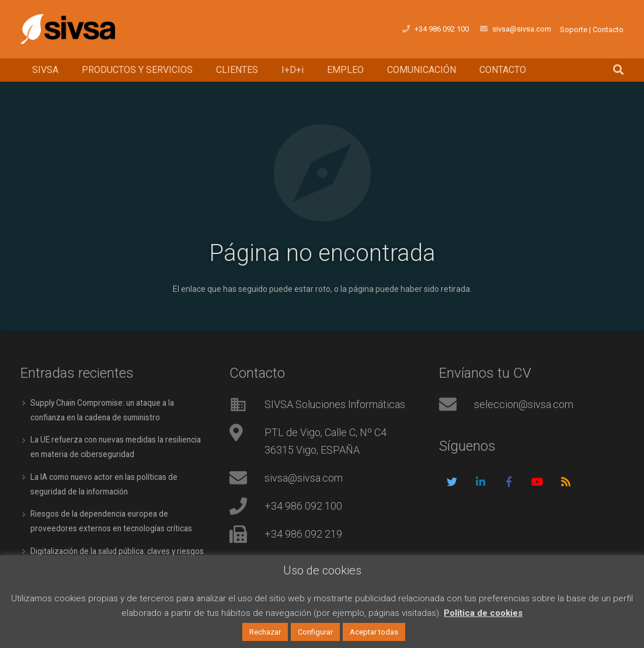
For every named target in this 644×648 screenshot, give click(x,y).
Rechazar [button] (265, 632)
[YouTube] (537, 480)
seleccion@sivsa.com (524, 402)
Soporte (574, 29)
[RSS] (565, 480)
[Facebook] (509, 480)
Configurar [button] (315, 632)
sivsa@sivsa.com (522, 29)
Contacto (608, 29)
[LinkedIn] (480, 480)
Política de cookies (483, 613)
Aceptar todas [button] (374, 632)
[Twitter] (452, 480)
